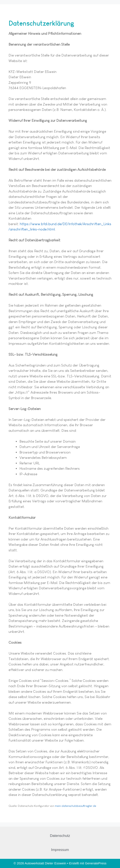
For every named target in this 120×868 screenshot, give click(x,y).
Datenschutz (60, 836)
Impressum (60, 850)
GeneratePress (96, 863)
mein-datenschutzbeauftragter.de (75, 806)
